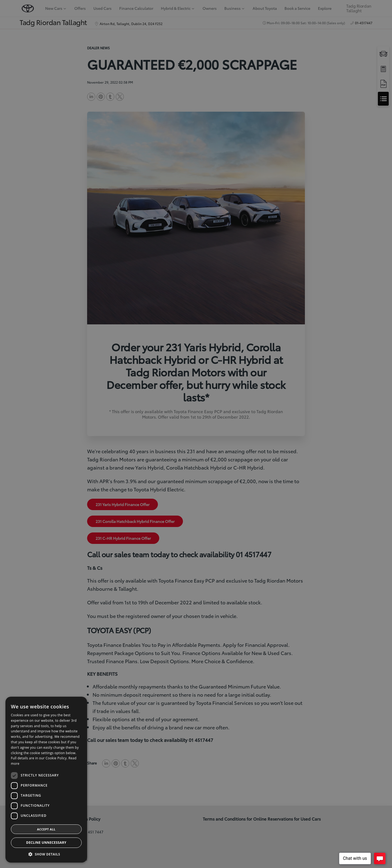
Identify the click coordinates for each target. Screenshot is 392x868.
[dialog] (196, 434)
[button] (46, 854)
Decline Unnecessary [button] (46, 843)
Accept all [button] (46, 829)
